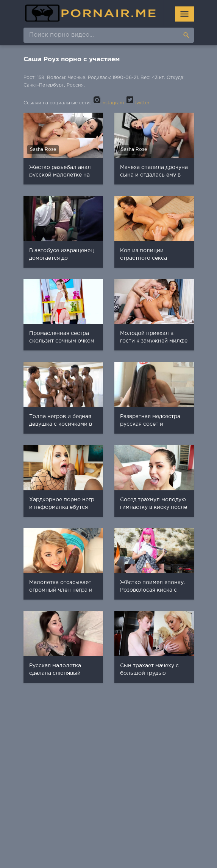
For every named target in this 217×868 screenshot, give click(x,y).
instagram (108, 103)
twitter (137, 103)
